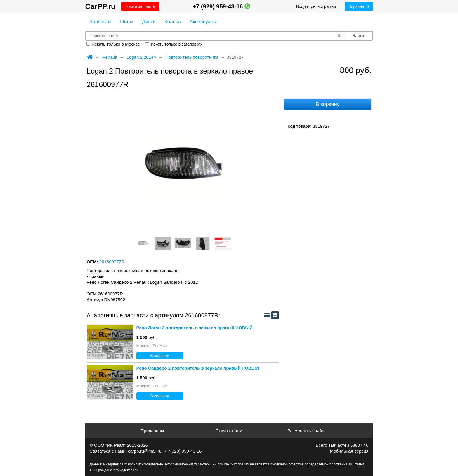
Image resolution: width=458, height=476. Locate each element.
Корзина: (359, 6)
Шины (127, 22)
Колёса (173, 22)
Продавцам (152, 431)
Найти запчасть (140, 6)
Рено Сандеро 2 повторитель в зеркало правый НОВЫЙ (198, 368)
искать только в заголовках (174, 44)
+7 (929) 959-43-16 (222, 6)
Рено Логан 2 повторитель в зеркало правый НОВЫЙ (195, 328)
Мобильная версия (349, 451)
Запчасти (100, 22)
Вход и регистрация (316, 6)
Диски (149, 22)
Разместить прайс (306, 431)
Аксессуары (203, 22)
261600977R (112, 262)
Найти (358, 36)
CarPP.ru (100, 6)
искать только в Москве (113, 44)
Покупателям (229, 431)
